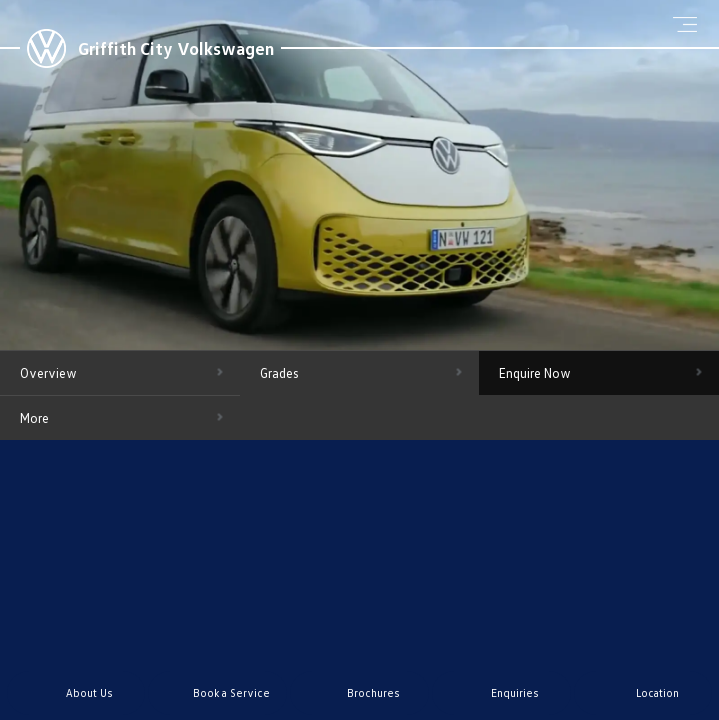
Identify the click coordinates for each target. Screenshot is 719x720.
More (34, 418)
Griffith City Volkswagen (176, 48)
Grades (279, 373)
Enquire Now (535, 373)
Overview (48, 373)
